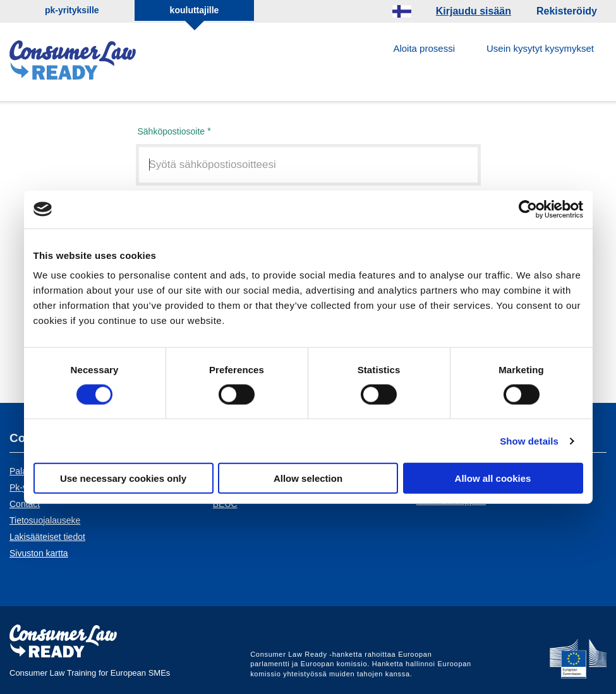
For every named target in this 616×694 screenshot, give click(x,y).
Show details (529, 440)
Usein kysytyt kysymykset (540, 48)
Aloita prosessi (424, 48)
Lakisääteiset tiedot (47, 537)
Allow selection (308, 478)
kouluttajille (195, 10)
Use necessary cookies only (123, 478)
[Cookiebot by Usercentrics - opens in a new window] (528, 209)
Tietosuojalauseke (45, 520)
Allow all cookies (493, 478)
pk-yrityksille (72, 10)
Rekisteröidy (567, 11)
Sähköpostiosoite (172, 131)
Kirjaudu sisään (474, 11)
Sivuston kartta (39, 553)
